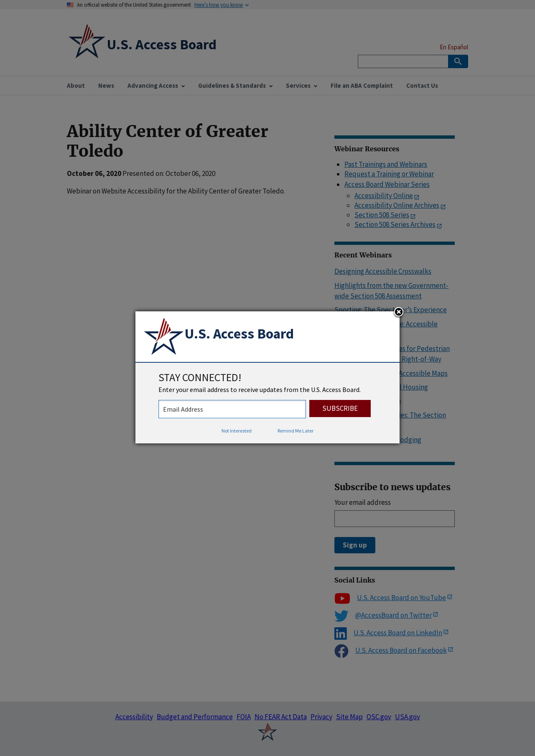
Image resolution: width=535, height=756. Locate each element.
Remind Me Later (296, 431)
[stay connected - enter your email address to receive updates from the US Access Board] (232, 409)
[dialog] (267, 377)
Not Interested (237, 431)
